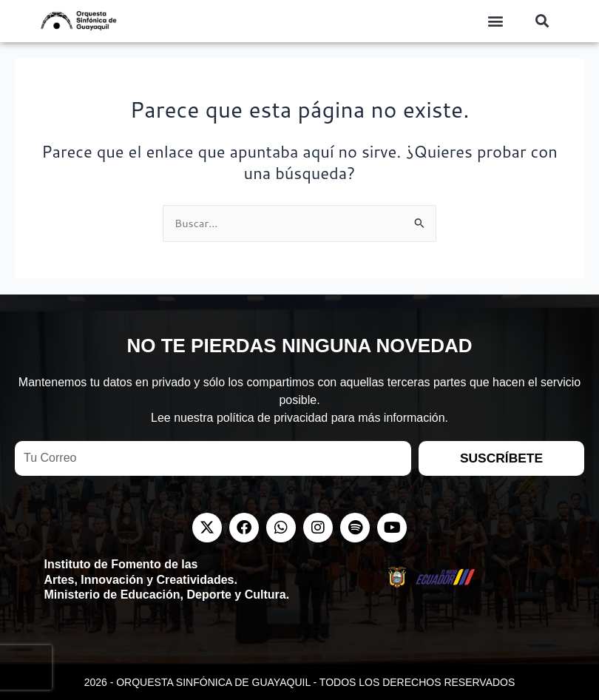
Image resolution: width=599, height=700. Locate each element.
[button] (496, 21)
